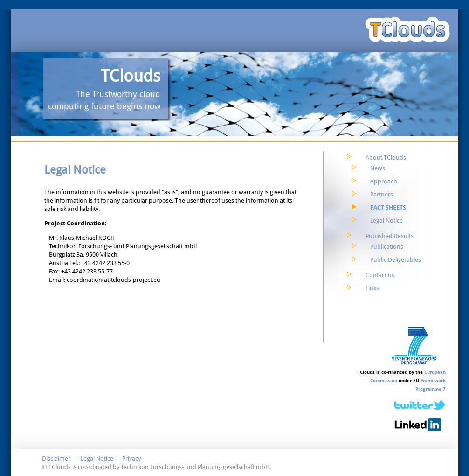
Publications (387, 247)
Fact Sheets (388, 207)
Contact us (380, 275)
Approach (384, 181)
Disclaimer (56, 458)
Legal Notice (386, 220)
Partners (382, 194)
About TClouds (386, 157)
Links (372, 288)
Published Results (390, 236)
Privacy (131, 458)
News (378, 168)
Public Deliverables (396, 260)
